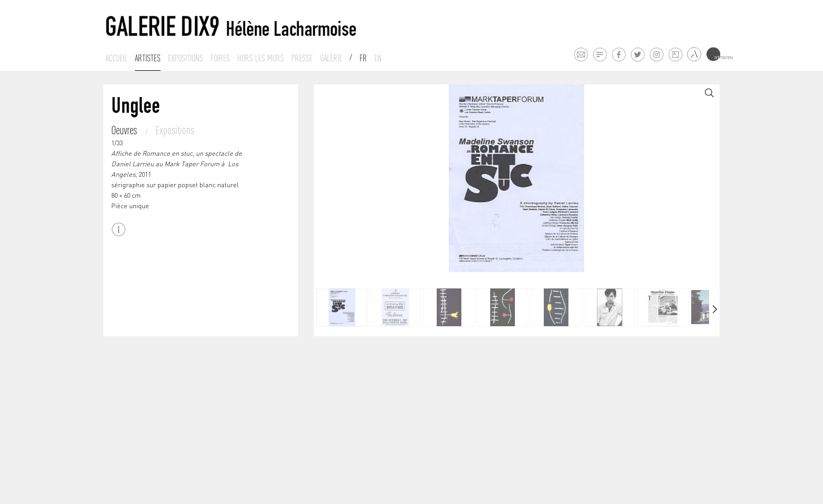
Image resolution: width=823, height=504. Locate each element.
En (378, 58)
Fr (363, 58)
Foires (220, 58)
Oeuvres (125, 130)
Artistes (148, 58)
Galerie (331, 58)
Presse (302, 58)
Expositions (186, 58)
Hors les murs (261, 58)
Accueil (117, 58)
